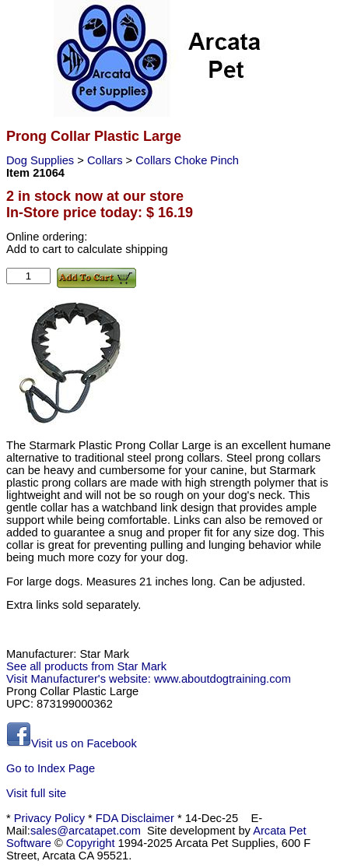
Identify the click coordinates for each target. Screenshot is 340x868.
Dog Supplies (42, 160)
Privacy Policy (49, 818)
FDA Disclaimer (135, 818)
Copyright (91, 843)
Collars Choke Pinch (187, 160)
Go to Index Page (51, 768)
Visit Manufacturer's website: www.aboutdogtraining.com (149, 679)
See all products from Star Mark (86, 666)
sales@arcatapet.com (86, 831)
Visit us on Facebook (72, 743)
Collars (107, 160)
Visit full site (36, 793)
